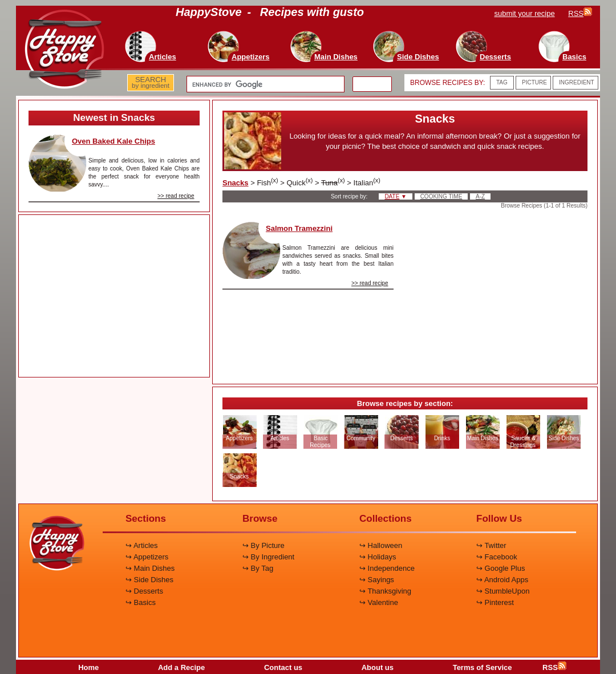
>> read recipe (176, 196)
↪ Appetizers (147, 557)
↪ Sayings (377, 580)
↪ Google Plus (501, 568)
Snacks (236, 183)
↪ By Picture (264, 545)
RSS (554, 667)
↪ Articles (142, 545)
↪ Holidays (378, 557)
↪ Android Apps (502, 580)
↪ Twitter (491, 545)
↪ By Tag (258, 568)
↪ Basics (141, 602)
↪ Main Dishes (150, 568)
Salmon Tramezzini (299, 228)
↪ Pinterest (495, 602)
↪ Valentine (379, 602)
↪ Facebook (497, 557)
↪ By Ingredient (268, 557)
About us (378, 667)
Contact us (283, 667)
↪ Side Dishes (149, 580)
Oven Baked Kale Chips (114, 141)
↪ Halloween (381, 545)
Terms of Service (483, 667)
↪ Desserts (144, 591)
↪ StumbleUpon (503, 591)
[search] (264, 84)
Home (88, 667)
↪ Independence (387, 568)
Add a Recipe (181, 667)
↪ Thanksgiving (385, 591)
